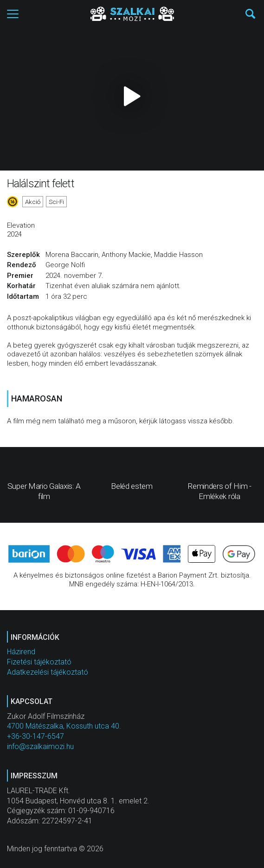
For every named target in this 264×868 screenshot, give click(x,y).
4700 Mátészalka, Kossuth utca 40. (64, 726)
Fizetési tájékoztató (39, 662)
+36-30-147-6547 (35, 736)
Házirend (21, 652)
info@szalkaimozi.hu (40, 746)
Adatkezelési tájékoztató (48, 672)
